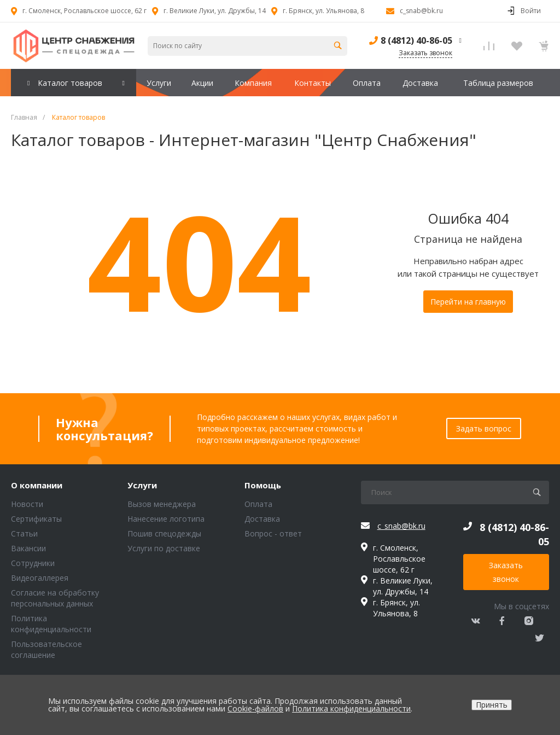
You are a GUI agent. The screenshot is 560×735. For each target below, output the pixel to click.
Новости (27, 504)
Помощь (263, 486)
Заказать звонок (506, 572)
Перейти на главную (468, 302)
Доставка (262, 519)
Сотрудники (33, 563)
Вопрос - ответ (273, 533)
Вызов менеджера (162, 504)
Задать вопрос (484, 428)
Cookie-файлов (255, 708)
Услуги (142, 486)
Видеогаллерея (40, 578)
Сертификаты (36, 519)
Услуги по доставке (164, 548)
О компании (37, 486)
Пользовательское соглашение (46, 649)
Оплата (258, 504)
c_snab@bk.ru (421, 11)
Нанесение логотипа (166, 519)
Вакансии (28, 548)
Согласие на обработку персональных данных (55, 598)
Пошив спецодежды (164, 533)
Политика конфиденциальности (51, 624)
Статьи (24, 533)
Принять (492, 705)
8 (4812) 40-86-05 (416, 40)
